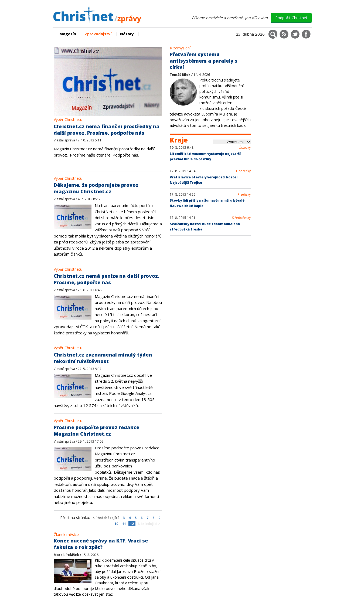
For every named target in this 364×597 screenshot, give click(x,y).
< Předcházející (106, 518)
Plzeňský (244, 195)
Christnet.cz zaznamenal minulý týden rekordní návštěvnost (103, 358)
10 (116, 524)
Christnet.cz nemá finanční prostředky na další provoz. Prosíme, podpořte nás (107, 130)
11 (124, 524)
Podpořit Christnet (291, 18)
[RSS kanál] (284, 34)
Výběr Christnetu (68, 119)
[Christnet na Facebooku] (306, 34)
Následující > (149, 524)
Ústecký (245, 148)
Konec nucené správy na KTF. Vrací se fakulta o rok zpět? (101, 544)
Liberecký (243, 171)
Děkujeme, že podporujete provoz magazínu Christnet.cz (96, 188)
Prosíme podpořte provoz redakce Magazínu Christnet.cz (96, 430)
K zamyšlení (180, 48)
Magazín (68, 34)
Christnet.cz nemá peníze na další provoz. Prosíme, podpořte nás (106, 279)
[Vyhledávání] (273, 34)
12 (132, 524)
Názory (127, 34)
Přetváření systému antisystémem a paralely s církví (204, 61)
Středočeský (241, 218)
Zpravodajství (98, 34)
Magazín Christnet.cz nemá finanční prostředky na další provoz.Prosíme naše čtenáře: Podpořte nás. (104, 152)
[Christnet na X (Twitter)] (295, 34)
